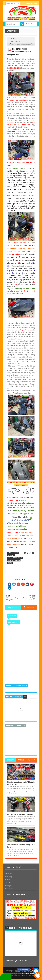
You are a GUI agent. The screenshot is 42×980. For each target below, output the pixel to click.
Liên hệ (8, 880)
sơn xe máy (14, 245)
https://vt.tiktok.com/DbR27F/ (21, 520)
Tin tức (8, 883)
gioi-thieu (11, 555)
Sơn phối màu (13, 535)
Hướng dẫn (9, 889)
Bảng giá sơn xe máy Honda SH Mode (20, 814)
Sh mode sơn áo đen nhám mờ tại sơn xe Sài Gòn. (21, 846)
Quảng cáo (9, 886)
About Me (9, 874)
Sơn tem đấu (26, 532)
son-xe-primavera (15, 41)
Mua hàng (9, 877)
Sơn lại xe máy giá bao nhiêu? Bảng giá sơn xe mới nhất (21, 783)
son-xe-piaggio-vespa (15, 558)
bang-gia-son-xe (13, 553)
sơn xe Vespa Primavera (22, 116)
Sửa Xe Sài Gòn (24, 974)
